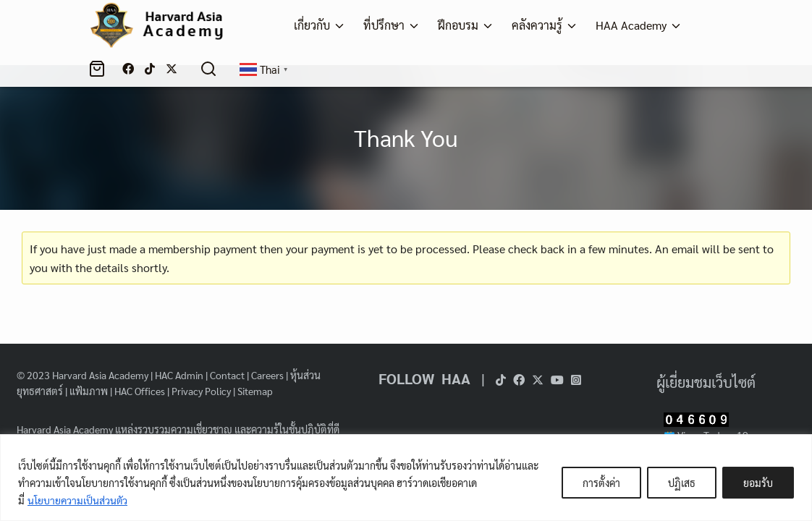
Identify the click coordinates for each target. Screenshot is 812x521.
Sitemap (255, 391)
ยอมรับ (758, 483)
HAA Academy (631, 25)
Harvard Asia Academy (100, 375)
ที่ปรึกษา (384, 25)
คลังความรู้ (537, 25)
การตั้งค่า (601, 483)
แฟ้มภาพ (89, 391)
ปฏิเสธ (682, 483)
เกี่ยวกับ (312, 25)
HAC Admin (179, 375)
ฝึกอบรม (458, 25)
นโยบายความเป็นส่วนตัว (78, 500)
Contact (227, 375)
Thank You (406, 137)
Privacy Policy (201, 391)
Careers (267, 375)
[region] (406, 478)
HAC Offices (140, 391)
